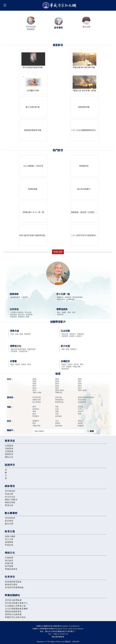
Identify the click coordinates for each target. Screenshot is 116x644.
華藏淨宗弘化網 (60, 5)
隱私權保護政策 (58, 637)
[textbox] (59, 431)
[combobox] (64, 431)
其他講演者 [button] (24, 351)
